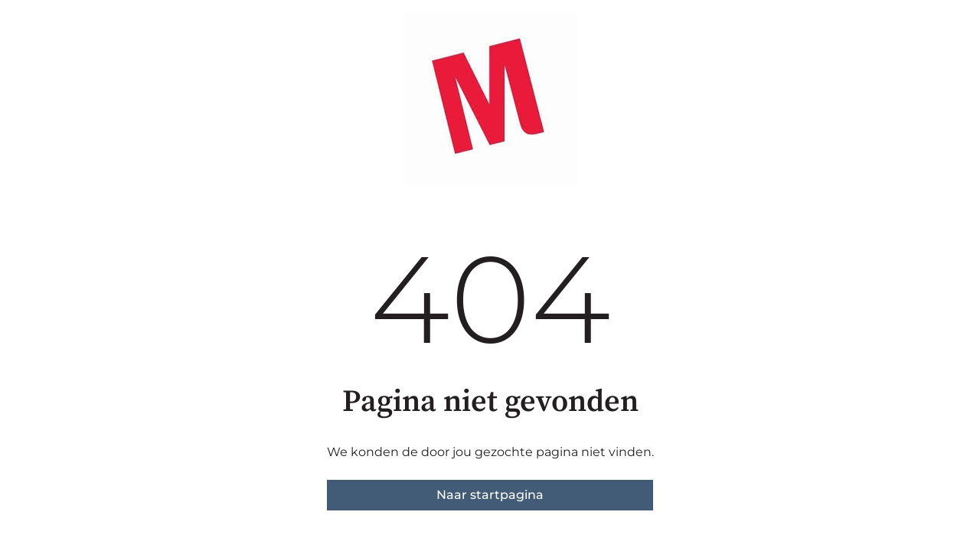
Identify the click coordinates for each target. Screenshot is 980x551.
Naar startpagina (490, 495)
